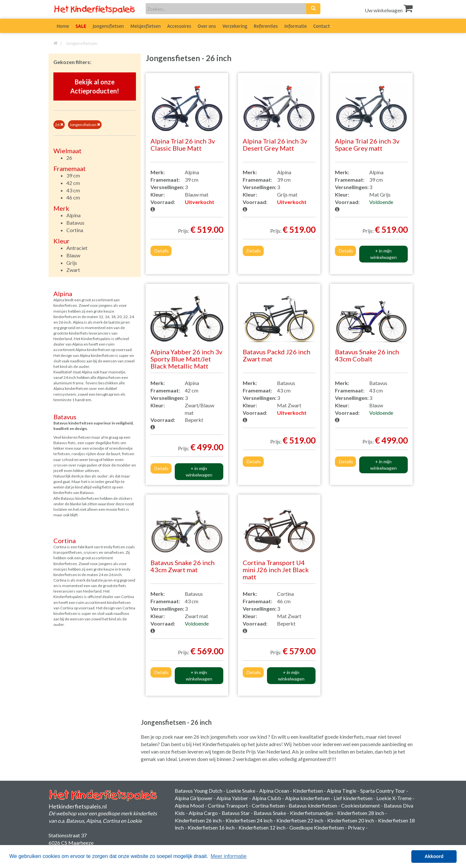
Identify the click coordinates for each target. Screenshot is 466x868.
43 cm (73, 190)
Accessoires (179, 26)
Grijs (72, 263)
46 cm (73, 197)
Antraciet (77, 248)
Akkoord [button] (434, 856)
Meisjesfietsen (146, 26)
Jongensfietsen (108, 26)
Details (161, 251)
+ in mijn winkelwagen (383, 254)
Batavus (75, 223)
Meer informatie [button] (229, 856)
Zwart (73, 270)
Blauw (73, 255)
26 (59, 125)
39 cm (73, 175)
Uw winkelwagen (389, 10)
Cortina (75, 230)
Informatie (296, 26)
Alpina (73, 215)
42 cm (73, 183)
